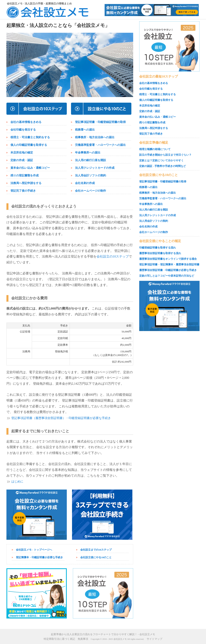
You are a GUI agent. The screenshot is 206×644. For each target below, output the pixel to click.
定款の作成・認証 (22, 160)
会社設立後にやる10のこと (96, 557)
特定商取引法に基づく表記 (59, 639)
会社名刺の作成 (85, 183)
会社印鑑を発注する (23, 130)
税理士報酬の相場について (155, 149)
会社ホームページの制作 (91, 191)
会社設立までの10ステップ (96, 550)
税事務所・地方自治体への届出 (95, 137)
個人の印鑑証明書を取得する (29, 145)
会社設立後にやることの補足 (160, 241)
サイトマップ (154, 639)
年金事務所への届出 (88, 153)
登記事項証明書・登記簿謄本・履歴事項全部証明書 (169, 264)
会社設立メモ (120, 639)
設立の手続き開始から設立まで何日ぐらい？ (165, 155)
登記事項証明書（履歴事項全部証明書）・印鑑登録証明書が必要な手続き (61, 418)
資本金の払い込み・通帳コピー (30, 168)
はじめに (17, 481)
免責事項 (83, 639)
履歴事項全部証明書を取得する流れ (160, 253)
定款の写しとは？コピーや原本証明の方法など (167, 276)
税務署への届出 (85, 130)
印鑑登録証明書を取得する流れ (158, 248)
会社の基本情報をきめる (26, 122)
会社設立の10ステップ (113, 256)
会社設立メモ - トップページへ (34, 550)
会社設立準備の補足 (154, 143)
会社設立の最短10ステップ (159, 76)
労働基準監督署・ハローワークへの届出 (100, 145)
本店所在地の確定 (22, 153)
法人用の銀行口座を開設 (91, 160)
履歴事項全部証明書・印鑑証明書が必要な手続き (168, 270)
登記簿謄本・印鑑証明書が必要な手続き (39, 557)
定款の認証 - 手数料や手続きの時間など (163, 166)
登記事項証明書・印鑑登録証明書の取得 (100, 122)
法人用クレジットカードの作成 (95, 168)
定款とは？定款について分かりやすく (161, 160)
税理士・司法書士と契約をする (30, 137)
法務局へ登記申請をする (26, 183)
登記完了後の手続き (23, 191)
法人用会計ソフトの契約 (91, 175)
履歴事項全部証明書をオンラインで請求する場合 (168, 259)
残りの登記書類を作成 (25, 175)
